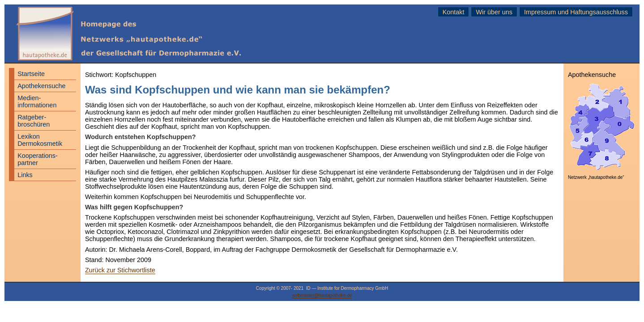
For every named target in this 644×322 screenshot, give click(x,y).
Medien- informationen (37, 102)
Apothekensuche (41, 86)
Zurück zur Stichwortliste (120, 270)
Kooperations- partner (38, 159)
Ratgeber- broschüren (34, 121)
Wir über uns (494, 12)
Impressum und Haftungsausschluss (576, 12)
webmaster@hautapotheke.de (322, 295)
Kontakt (454, 12)
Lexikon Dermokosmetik (40, 140)
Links (25, 175)
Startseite (31, 74)
